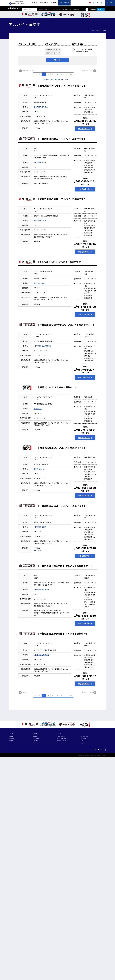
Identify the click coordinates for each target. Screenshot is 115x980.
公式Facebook (84, 739)
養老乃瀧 (35, 737)
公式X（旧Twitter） (86, 741)
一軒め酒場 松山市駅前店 (42, 346)
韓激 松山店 (38, 409)
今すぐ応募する (84, 129)
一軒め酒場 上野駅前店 (41, 655)
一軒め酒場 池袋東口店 (41, 589)
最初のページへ (26, 71)
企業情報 (11, 737)
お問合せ (111, 3)
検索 (101, 9)
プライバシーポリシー (62, 741)
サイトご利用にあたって (62, 739)
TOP (93, 31)
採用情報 (54, 3)
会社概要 (34, 3)
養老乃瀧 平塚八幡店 (41, 107)
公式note (83, 743)
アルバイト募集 (64, 3)
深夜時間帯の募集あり (81, 51)
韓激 (34, 743)
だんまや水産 (36, 739)
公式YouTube (84, 737)
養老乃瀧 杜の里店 (40, 220)
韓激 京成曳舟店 (39, 469)
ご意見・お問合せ (61, 737)
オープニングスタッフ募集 (82, 49)
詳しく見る (37, 550)
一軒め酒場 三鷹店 (40, 527)
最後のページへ (89, 71)
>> (71, 74)
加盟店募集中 (44, 3)
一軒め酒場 (35, 741)
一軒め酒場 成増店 (40, 162)
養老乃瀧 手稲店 (39, 283)
